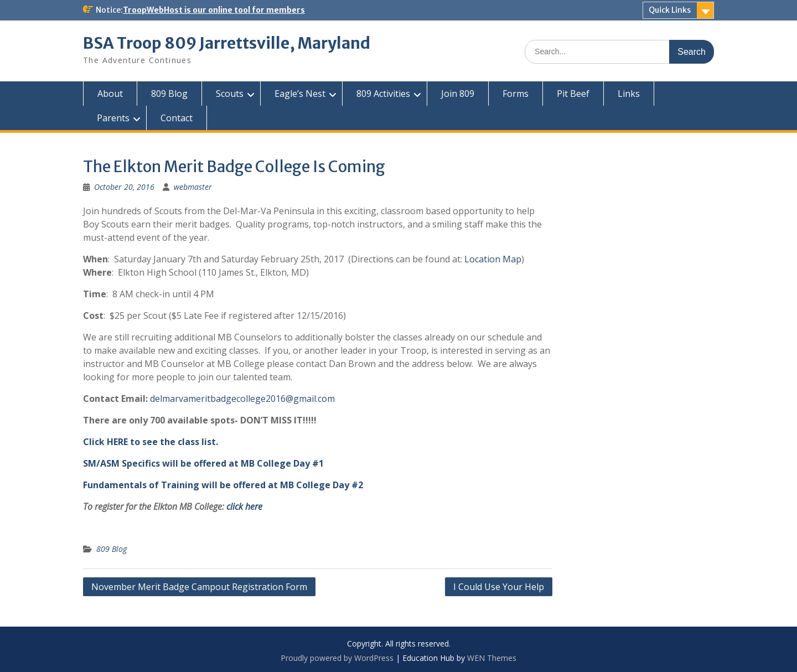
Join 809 (458, 94)
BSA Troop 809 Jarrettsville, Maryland (227, 43)
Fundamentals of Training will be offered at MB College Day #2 (223, 485)
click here (244, 506)
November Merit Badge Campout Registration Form (199, 587)
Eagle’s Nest (300, 94)
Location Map (493, 259)
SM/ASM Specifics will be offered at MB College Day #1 (203, 463)
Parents (113, 118)
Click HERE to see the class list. (151, 442)
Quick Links (670, 10)
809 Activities (383, 94)
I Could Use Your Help (499, 587)
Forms (516, 94)
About (110, 94)
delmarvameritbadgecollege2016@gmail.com (242, 399)
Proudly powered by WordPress (337, 658)
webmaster (193, 187)
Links (629, 94)
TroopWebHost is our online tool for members (214, 10)
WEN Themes (492, 658)
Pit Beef (573, 94)
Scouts (230, 94)
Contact (177, 118)
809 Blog (169, 94)
